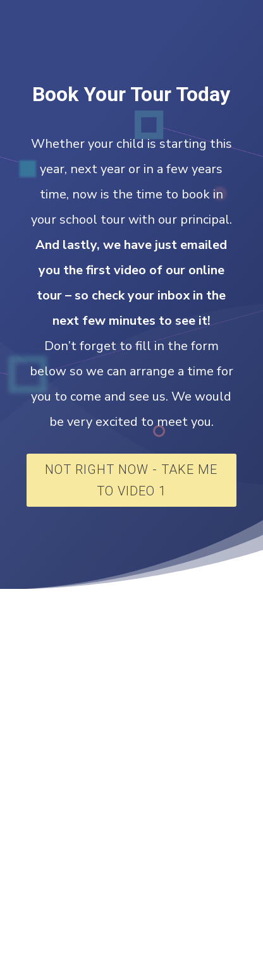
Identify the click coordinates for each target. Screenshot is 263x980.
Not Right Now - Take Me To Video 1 (131, 480)
